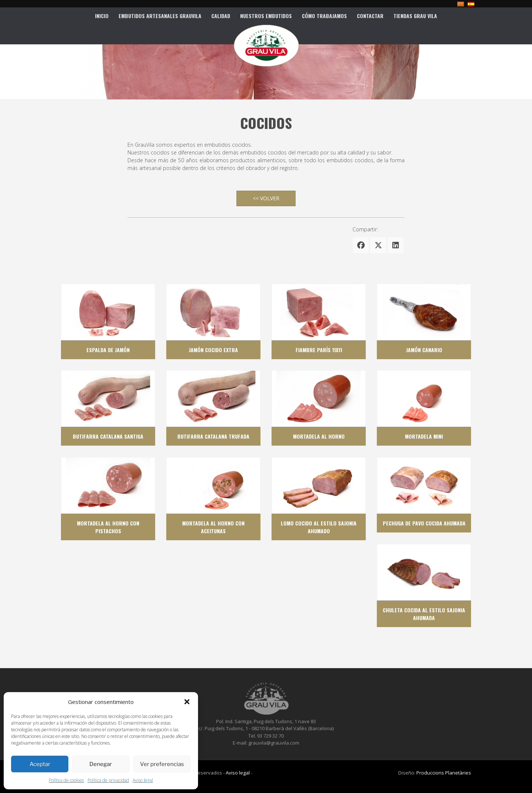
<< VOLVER (266, 198)
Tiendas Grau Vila (415, 16)
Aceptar (40, 764)
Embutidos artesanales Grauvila (160, 16)
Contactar (370, 16)
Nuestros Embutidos (266, 16)
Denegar (101, 764)
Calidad (221, 16)
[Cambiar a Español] (471, 4)
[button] (187, 702)
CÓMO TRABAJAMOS (324, 16)
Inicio (102, 16)
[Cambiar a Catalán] (461, 4)
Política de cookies (66, 780)
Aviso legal (143, 780)
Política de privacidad (108, 780)
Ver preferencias (162, 764)
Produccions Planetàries (444, 773)
